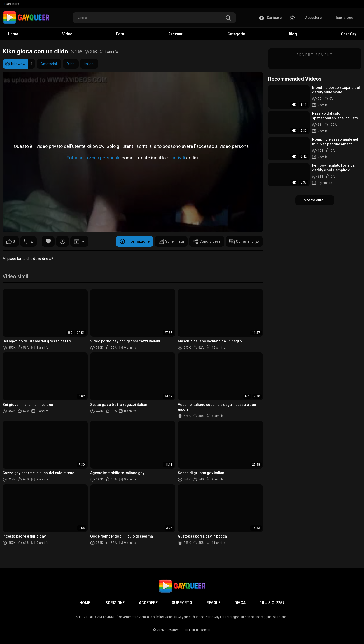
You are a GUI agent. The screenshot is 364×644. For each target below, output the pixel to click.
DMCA (240, 603)
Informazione (135, 241)
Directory (11, 4)
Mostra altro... (315, 200)
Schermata (171, 241)
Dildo (71, 64)
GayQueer (173, 630)
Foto (120, 34)
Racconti (176, 34)
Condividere (207, 241)
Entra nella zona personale (94, 157)
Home (13, 34)
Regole (213, 603)
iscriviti (178, 157)
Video (67, 34)
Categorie (236, 34)
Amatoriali (49, 64)
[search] (228, 18)
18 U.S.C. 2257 (272, 603)
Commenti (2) (244, 241)
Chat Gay (349, 34)
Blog (293, 34)
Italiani (89, 64)
